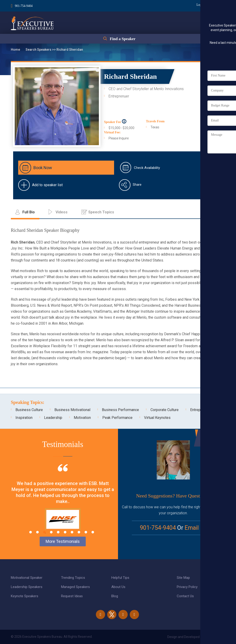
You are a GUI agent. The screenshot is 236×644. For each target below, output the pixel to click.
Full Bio (210, 114)
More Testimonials (63, 541)
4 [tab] (51, 532)
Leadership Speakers (27, 587)
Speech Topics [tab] (101, 212)
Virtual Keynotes (157, 418)
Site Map (183, 578)
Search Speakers (39, 50)
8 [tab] (79, 532)
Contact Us (185, 596)
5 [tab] (58, 532)
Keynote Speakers (25, 596)
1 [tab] (31, 532)
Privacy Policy (187, 587)
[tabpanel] (63, 503)
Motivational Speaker (27, 578)
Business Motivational (72, 410)
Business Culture (29, 410)
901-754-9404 (24, 5)
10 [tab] (93, 532)
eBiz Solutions (215, 637)
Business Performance (120, 410)
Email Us (196, 528)
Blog (115, 596)
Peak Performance (117, 418)
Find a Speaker (122, 40)
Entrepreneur (200, 410)
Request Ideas (72, 596)
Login (198, 5)
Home (16, 50)
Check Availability (147, 168)
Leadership (53, 418)
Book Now (43, 168)
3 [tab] (44, 532)
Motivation (82, 418)
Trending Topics (73, 578)
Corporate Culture (165, 410)
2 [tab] (37, 532)
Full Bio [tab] (29, 212)
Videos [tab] (62, 212)
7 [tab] (72, 532)
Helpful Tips (120, 578)
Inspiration (24, 418)
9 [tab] (86, 532)
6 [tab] (65, 532)
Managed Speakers (75, 587)
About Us (118, 587)
